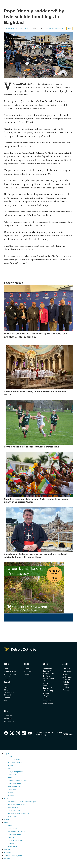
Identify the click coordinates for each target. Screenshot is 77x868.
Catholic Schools (8, 688)
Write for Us (9, 727)
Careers (66, 695)
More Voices (48, 709)
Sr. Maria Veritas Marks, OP (47, 683)
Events (7, 706)
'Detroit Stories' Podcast (17, 786)
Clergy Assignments (9, 696)
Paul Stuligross (47, 705)
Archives (66, 678)
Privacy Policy (49, 741)
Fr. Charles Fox (14, 813)
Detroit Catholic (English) (14, 861)
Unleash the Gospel (16, 846)
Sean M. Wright (46, 700)
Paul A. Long (48, 696)
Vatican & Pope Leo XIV (56, 28)
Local (6, 672)
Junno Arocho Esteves (16, 28)
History (11, 798)
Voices (6, 804)
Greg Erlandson (14, 816)
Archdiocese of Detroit (68, 682)
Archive (7, 864)
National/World (11, 675)
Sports (7, 684)
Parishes (66, 692)
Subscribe (8, 721)
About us (66, 672)
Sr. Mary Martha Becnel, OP (47, 690)
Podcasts (29, 675)
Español (7, 703)
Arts (6, 692)
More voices (13, 822)
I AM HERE (13, 795)
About (7, 828)
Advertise (8, 724)
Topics (7, 759)
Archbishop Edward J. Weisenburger (49, 675)
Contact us (67, 675)
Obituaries (8, 700)
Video (28, 672)
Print (7, 32)
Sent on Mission (14, 792)
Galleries (29, 678)
